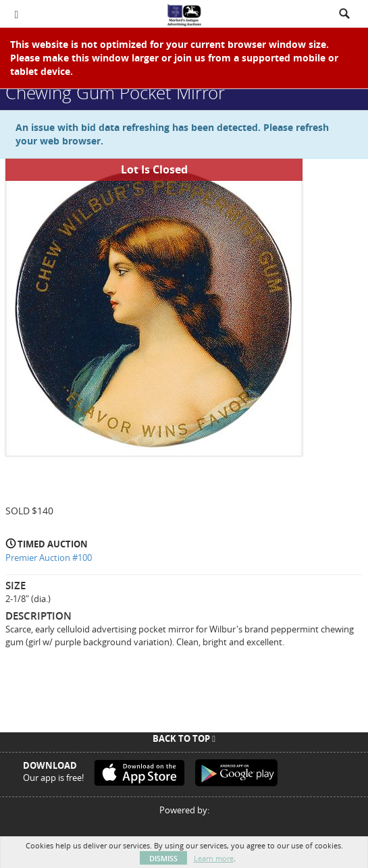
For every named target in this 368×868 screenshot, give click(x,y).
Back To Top (184, 738)
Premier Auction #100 (49, 558)
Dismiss (163, 858)
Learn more (214, 858)
